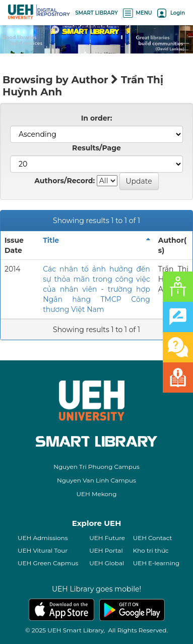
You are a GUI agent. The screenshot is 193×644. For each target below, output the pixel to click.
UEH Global (107, 563)
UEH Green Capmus (48, 563)
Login (171, 13)
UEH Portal (106, 550)
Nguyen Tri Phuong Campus (96, 467)
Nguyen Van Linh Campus (96, 480)
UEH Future (107, 538)
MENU (138, 13)
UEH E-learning (156, 563)
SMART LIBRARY (96, 13)
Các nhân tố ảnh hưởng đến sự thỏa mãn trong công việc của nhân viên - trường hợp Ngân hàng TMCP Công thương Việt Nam (96, 289)
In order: (97, 118)
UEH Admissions (43, 538)
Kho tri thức (151, 550)
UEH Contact (153, 538)
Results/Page (96, 148)
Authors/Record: (65, 181)
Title (51, 240)
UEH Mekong (97, 494)
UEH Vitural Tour (43, 550)
